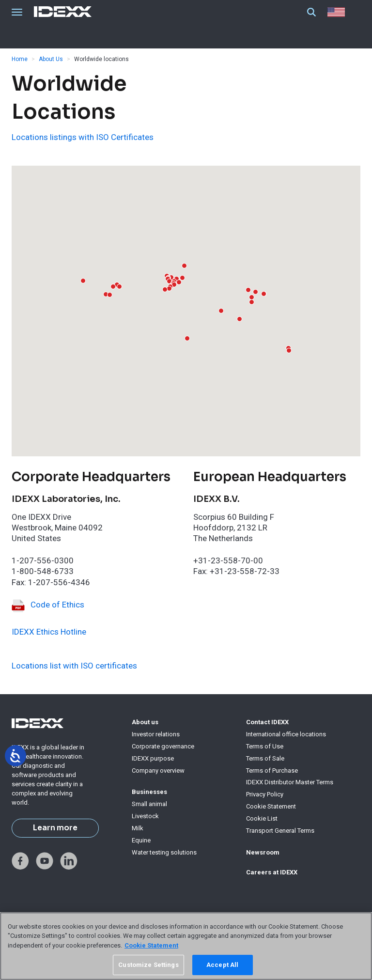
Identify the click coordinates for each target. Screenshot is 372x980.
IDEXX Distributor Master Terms (290, 782)
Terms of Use (265, 746)
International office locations (286, 734)
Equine (141, 840)
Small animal (149, 804)
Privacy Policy (265, 794)
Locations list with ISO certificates (74, 666)
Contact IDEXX (267, 722)
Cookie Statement (271, 806)
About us (145, 722)
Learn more (55, 828)
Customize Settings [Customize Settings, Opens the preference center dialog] (148, 965)
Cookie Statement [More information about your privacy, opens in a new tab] (151, 945)
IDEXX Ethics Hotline (49, 632)
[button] (179, 282)
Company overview (158, 770)
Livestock (145, 816)
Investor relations (156, 734)
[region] (186, 946)
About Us (51, 59)
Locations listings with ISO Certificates (83, 137)
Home (20, 59)
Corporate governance (163, 746)
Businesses (149, 792)
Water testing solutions (164, 852)
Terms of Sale (265, 758)
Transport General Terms (280, 831)
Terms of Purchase (272, 770)
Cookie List (262, 818)
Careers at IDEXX (272, 872)
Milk (138, 828)
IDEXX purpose (153, 758)
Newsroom (263, 852)
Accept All (222, 965)
